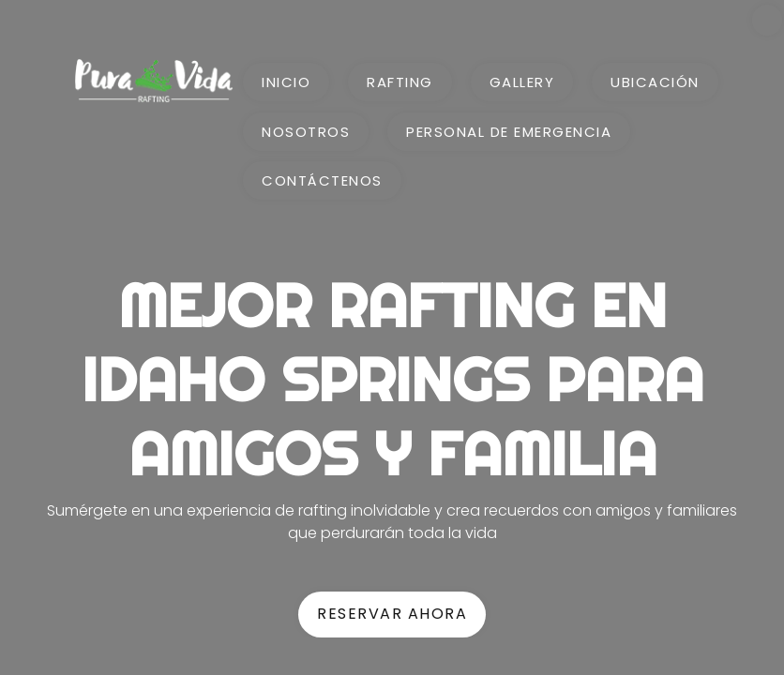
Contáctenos (322, 180)
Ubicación (655, 82)
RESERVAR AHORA (392, 614)
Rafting (400, 82)
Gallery (522, 82)
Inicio (286, 82)
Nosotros (306, 132)
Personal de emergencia (509, 132)
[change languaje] (767, 20)
